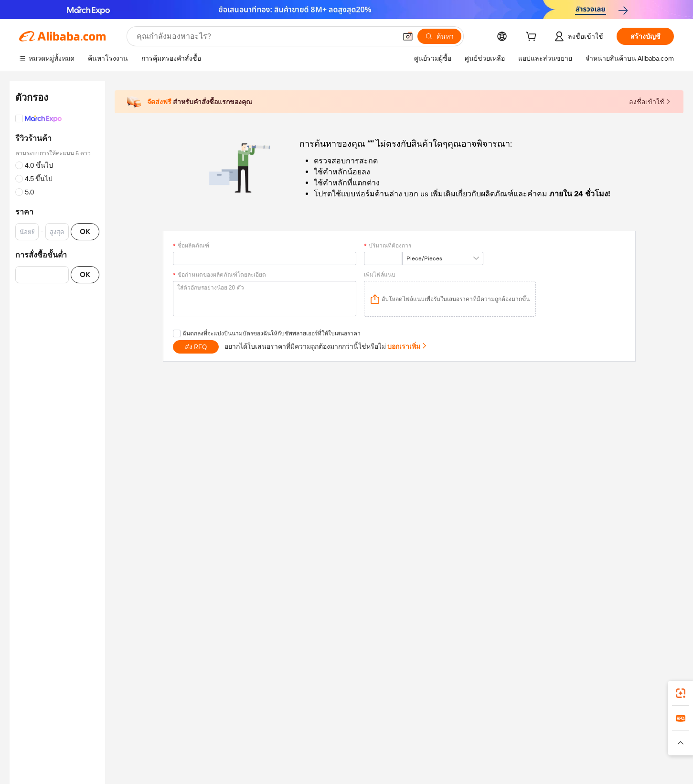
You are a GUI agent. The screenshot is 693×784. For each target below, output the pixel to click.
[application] (450, 299)
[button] (408, 36)
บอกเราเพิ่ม (407, 346)
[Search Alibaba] (266, 36)
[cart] (533, 38)
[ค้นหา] (439, 36)
